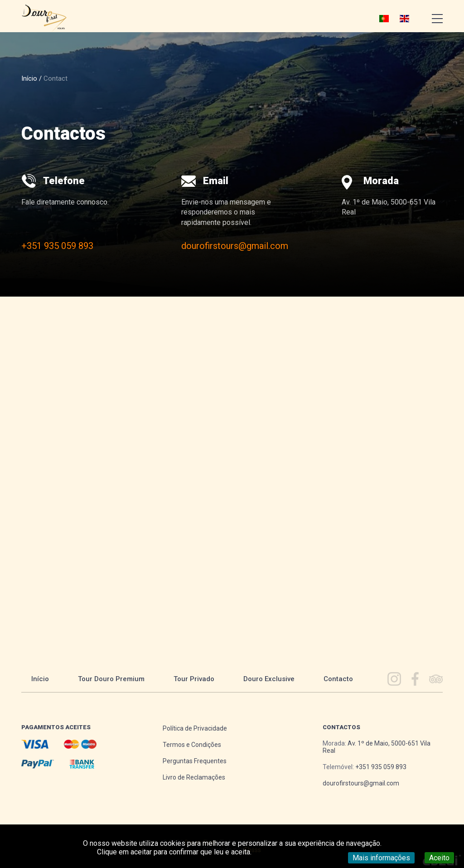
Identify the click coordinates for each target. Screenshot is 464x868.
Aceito (439, 858)
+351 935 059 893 (57, 246)
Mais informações (381, 858)
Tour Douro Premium (111, 679)
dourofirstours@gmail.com (235, 246)
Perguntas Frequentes (195, 761)
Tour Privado (194, 679)
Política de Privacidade (195, 728)
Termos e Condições (192, 745)
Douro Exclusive (269, 679)
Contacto (338, 679)
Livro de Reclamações (194, 777)
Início (29, 78)
